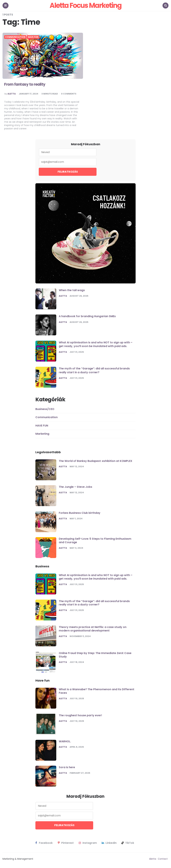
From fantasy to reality (25, 84)
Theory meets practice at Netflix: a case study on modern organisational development (93, 629)
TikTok (127, 843)
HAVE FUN (33, 37)
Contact (163, 859)
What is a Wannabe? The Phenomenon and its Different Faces (97, 691)
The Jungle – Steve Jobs (75, 487)
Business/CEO (45, 409)
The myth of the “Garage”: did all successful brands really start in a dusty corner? (94, 370)
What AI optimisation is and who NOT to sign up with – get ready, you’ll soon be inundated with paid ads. (96, 344)
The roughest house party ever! (80, 715)
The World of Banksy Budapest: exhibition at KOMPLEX (96, 461)
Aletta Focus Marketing (85, 5)
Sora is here (67, 767)
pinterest (65, 843)
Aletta (12, 94)
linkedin (109, 843)
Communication (15, 37)
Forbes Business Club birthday (80, 513)
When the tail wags (72, 290)
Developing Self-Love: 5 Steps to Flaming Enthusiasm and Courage (95, 540)
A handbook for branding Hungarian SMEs (87, 316)
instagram (87, 843)
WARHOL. (65, 741)
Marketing (42, 434)
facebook (44, 843)
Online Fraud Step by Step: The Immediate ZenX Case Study (95, 655)
